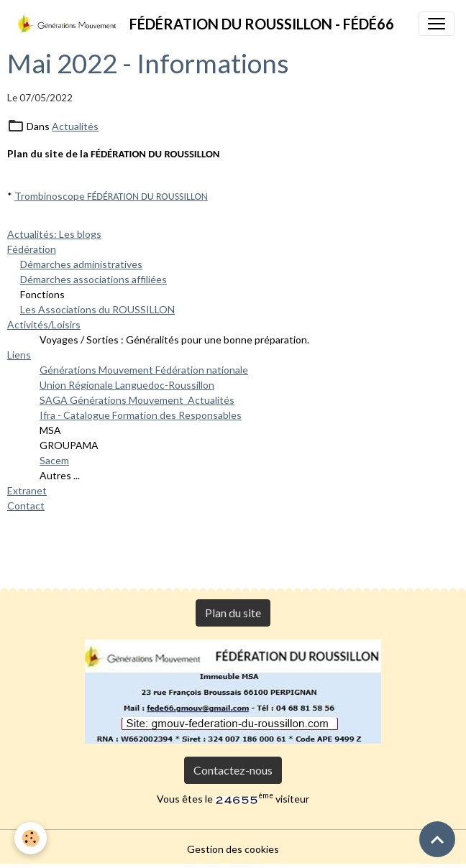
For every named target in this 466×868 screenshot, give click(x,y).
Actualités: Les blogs (54, 234)
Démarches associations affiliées (93, 279)
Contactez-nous (233, 770)
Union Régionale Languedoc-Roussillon (127, 385)
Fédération (32, 249)
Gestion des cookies (233, 849)
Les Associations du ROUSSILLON (97, 309)
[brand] (203, 24)
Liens (19, 355)
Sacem (54, 460)
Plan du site (233, 613)
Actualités (75, 126)
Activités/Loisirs (44, 324)
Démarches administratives (81, 264)
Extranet (27, 490)
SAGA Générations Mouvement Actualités (137, 400)
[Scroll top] (437, 839)
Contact (26, 505)
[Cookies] (31, 838)
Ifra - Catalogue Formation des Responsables (141, 415)
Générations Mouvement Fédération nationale (144, 370)
